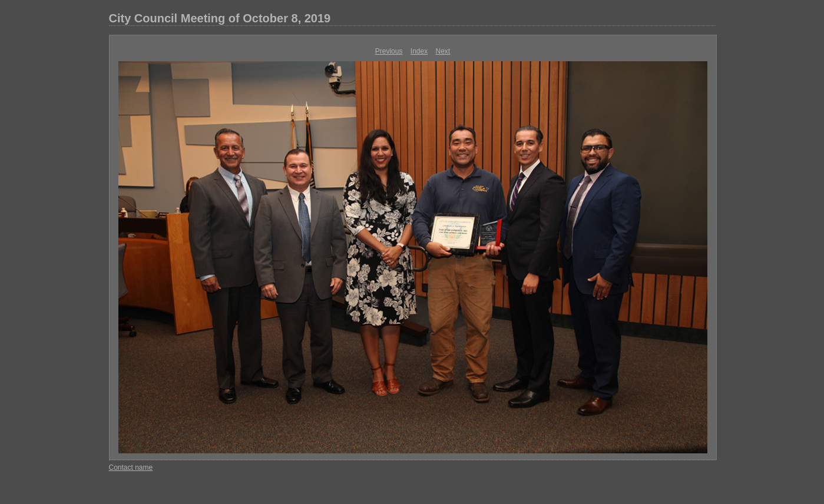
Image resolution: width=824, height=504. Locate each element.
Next (443, 51)
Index (419, 51)
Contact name (131, 467)
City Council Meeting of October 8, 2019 (220, 18)
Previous (389, 51)
